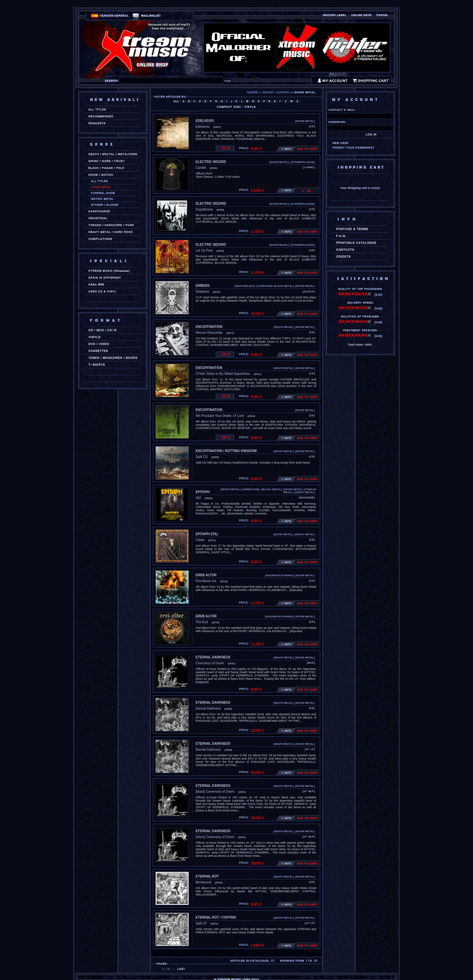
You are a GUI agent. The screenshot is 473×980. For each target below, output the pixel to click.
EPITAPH (203, 492)
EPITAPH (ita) (207, 534)
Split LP (201, 923)
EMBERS (203, 286)
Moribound (203, 882)
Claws (200, 540)
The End (202, 622)
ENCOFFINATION (209, 327)
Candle (201, 168)
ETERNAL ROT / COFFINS (216, 917)
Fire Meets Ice (206, 581)
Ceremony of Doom (210, 663)
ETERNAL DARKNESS (213, 657)
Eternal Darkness (208, 708)
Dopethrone (204, 209)
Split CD (202, 457)
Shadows (203, 292)
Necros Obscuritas (209, 333)
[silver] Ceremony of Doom (215, 837)
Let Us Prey (204, 251)
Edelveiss (203, 127)
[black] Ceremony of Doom (215, 792)
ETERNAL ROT (207, 876)
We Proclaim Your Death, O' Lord (220, 416)
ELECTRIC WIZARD (211, 162)
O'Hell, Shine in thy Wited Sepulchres (223, 374)
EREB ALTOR (206, 575)
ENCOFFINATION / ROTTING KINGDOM (226, 451)
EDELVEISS (205, 121)
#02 (199, 498)
